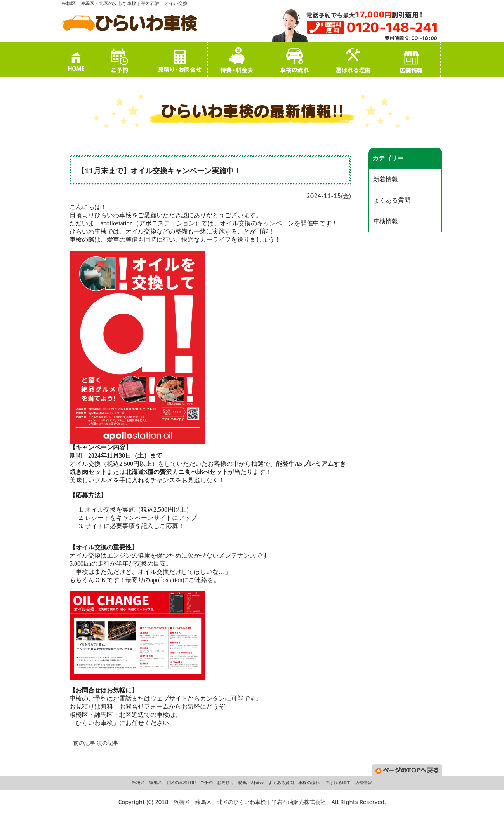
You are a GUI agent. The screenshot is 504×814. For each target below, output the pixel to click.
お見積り (226, 783)
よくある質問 (392, 200)
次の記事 (108, 743)
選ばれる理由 (337, 783)
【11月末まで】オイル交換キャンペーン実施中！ (159, 170)
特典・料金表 (251, 783)
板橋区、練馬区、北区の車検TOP (164, 783)
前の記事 (84, 743)
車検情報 (386, 221)
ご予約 (206, 783)
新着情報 (386, 179)
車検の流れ (309, 783)
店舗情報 (363, 783)
